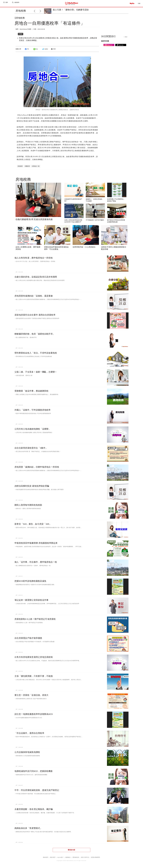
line (35, 50)
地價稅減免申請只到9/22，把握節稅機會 (34, 771)
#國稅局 (27, 166)
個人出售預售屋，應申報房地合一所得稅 (34, 258)
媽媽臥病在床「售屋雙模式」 (28, 828)
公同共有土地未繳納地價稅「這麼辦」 (33, 429)
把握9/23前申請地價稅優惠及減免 (30, 581)
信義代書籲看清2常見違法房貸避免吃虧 (34, 219)
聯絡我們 (46, 857)
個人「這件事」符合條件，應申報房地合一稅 (36, 562)
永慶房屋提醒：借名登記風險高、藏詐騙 (34, 809)
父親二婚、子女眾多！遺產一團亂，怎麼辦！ (36, 372)
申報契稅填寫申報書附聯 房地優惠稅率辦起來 (36, 543)
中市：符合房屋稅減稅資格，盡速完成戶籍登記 (37, 790)
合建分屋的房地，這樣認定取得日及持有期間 (36, 277)
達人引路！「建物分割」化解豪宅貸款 (71, 10)
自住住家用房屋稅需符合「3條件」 (31, 448)
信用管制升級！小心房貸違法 (84, 247)
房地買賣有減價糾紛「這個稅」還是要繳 (34, 296)
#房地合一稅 (36, 166)
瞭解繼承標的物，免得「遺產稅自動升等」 (35, 334)
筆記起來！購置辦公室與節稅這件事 (31, 600)
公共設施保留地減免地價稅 (27, 752)
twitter (45, 50)
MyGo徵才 (60, 857)
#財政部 (20, 166)
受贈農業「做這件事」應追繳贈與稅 (31, 391)
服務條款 (68, 857)
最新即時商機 (105, 42)
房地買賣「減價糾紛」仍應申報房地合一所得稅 (37, 467)
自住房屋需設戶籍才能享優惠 (28, 638)
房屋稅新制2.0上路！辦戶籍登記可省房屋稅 (35, 619)
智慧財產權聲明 (95, 857)
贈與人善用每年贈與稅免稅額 (28, 505)
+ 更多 (126, 38)
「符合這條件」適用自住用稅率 (29, 733)
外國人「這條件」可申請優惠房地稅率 (33, 410)
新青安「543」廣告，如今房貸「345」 (33, 524)
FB (27, 50)
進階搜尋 (17, 3)
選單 (7, 3)
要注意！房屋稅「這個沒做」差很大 (31, 695)
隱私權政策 (76, 857)
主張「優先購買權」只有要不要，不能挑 (34, 676)
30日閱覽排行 (108, 38)
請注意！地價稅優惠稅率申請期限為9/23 (34, 714)
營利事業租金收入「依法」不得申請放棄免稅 (36, 353)
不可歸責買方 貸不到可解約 (95, 220)
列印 (53, 50)
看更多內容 (71, 849)
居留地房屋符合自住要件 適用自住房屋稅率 (35, 315)
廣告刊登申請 (85, 857)
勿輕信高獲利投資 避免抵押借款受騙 (32, 486)
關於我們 (53, 857)
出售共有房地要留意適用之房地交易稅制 (34, 657)
